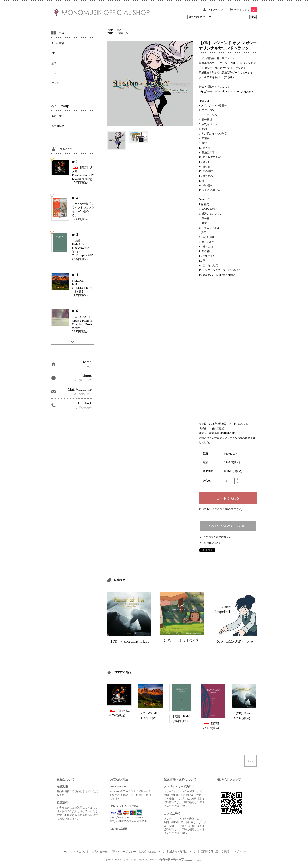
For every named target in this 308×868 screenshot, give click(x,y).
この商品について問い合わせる (228, 526)
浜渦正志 (123, 33)
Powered (176, 860)
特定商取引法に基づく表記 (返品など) (221, 509)
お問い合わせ (100, 851)
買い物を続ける (212, 543)
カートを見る (245, 10)
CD (119, 30)
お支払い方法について (151, 851)
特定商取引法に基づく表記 (213, 851)
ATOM (243, 851)
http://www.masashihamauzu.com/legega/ (226, 91)
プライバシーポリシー (123, 851)
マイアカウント (216, 10)
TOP (110, 30)
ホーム (65, 851)
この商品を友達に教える (217, 537)
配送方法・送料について (181, 851)
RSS (234, 851)
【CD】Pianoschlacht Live (129, 641)
